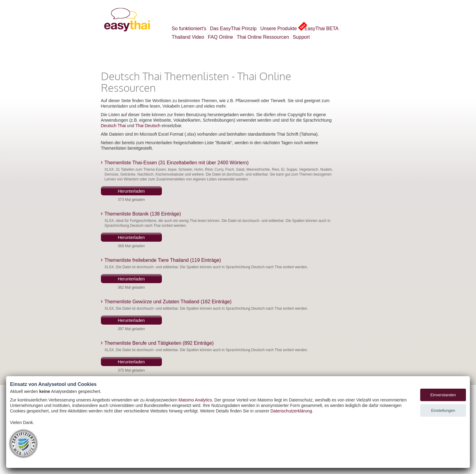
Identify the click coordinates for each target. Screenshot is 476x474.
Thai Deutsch (148, 126)
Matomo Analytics (195, 400)
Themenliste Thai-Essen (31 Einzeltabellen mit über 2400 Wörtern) (177, 163)
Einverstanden (443, 395)
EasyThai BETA (321, 28)
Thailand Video (188, 37)
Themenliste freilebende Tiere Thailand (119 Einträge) (163, 260)
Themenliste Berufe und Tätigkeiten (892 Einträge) (159, 343)
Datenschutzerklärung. (292, 411)
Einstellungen (443, 410)
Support (301, 37)
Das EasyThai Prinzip (233, 29)
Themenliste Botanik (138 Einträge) (143, 214)
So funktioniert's (189, 29)
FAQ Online (221, 37)
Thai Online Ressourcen (263, 37)
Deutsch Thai (113, 126)
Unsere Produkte (278, 29)
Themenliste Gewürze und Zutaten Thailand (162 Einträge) (168, 302)
